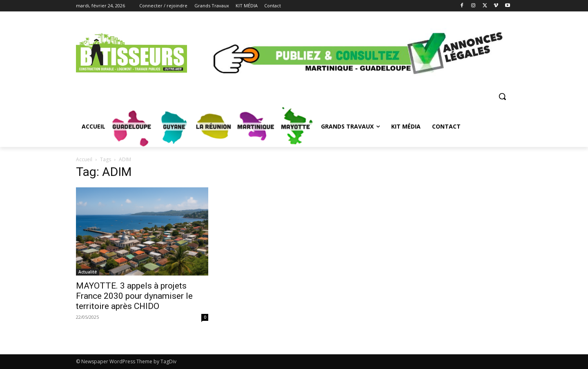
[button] (502, 96)
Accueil (84, 159)
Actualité (88, 272)
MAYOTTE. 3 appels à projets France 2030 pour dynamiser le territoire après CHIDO (134, 296)
